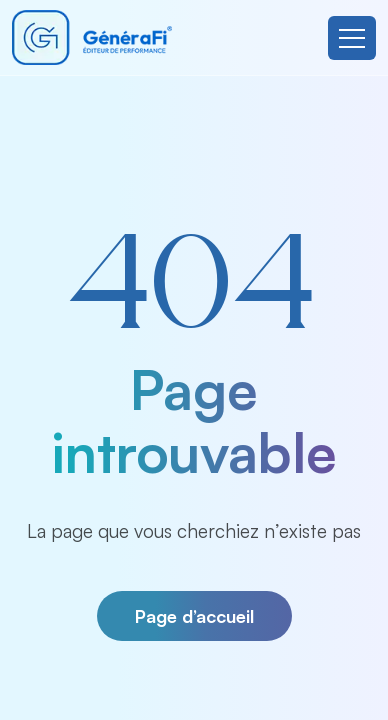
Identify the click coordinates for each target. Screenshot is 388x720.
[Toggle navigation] (352, 38)
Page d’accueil (194, 616)
